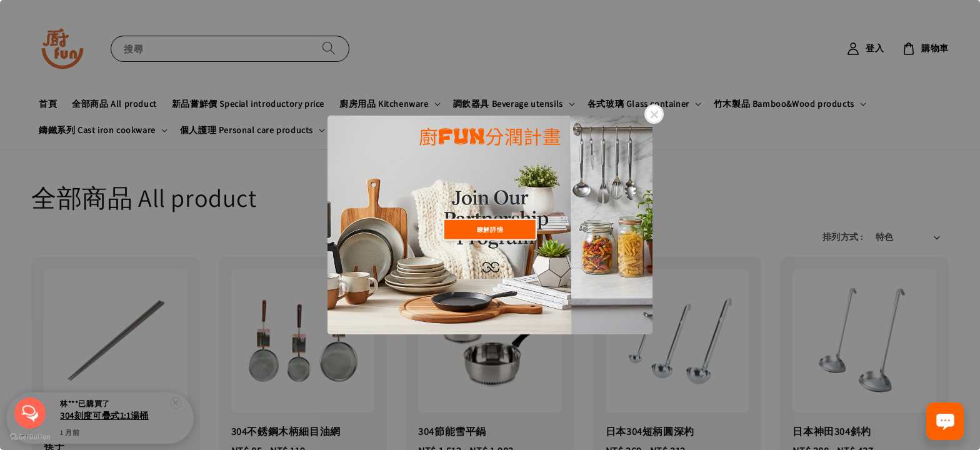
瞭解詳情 (490, 229)
